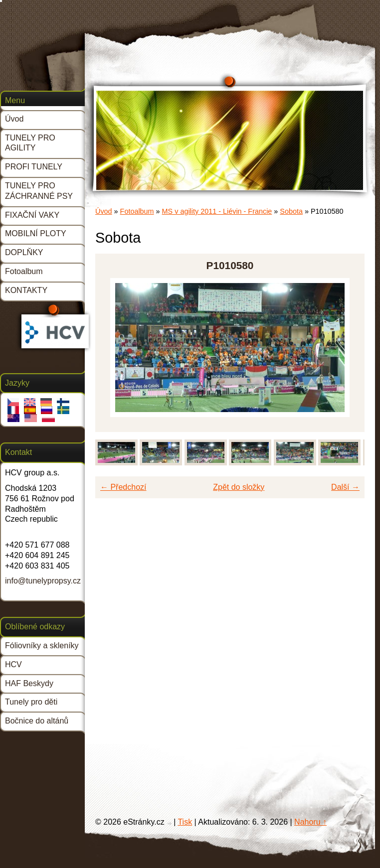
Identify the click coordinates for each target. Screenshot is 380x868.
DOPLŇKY (24, 252)
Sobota (291, 211)
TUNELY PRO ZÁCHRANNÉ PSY (39, 191)
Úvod (104, 211)
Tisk (185, 822)
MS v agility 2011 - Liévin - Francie (217, 211)
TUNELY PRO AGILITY (30, 143)
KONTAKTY (26, 290)
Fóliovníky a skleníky (42, 646)
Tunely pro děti (31, 702)
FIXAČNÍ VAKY (32, 215)
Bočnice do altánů (37, 721)
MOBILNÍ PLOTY (36, 233)
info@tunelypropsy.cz (43, 581)
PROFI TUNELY (34, 167)
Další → (345, 487)
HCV (13, 664)
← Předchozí (123, 487)
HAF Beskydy (29, 683)
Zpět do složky (239, 487)
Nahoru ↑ (310, 822)
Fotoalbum (137, 211)
